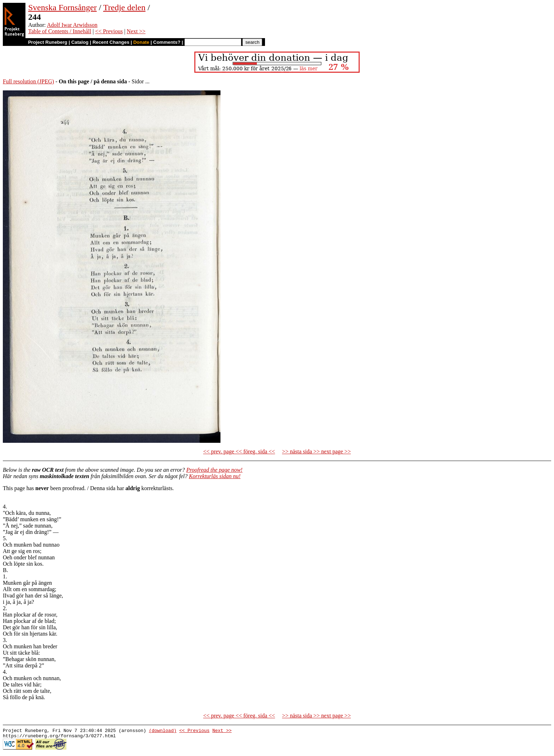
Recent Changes (111, 42)
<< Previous (109, 31)
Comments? (167, 42)
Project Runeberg (48, 42)
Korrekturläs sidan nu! (215, 476)
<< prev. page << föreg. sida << (239, 451)
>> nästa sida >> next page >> (316, 451)
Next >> (136, 31)
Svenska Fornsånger (63, 7)
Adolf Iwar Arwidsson (72, 25)
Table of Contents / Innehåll (60, 31)
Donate (141, 42)
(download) (163, 731)
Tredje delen (124, 7)
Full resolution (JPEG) (28, 81)
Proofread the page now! (214, 470)
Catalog (80, 42)
